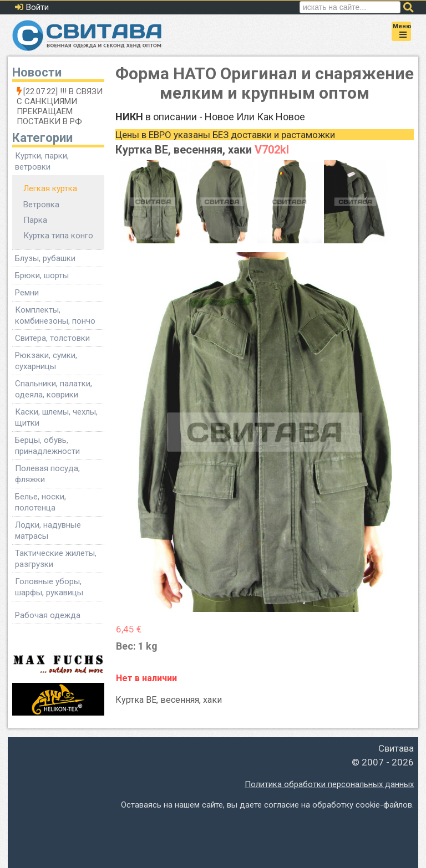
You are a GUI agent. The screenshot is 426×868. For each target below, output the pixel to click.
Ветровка (41, 205)
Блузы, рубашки (45, 258)
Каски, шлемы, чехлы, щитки (56, 417)
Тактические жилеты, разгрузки (56, 559)
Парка (35, 220)
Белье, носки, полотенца (40, 502)
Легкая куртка (50, 188)
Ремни (27, 293)
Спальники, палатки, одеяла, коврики (54, 389)
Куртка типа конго (58, 236)
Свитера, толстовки (52, 338)
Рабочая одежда (48, 615)
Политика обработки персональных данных (329, 784)
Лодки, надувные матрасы (48, 530)
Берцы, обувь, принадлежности (47, 446)
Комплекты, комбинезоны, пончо (55, 315)
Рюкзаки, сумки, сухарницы (46, 361)
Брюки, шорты (42, 275)
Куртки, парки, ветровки (42, 161)
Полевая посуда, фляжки (47, 474)
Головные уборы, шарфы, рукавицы (49, 587)
